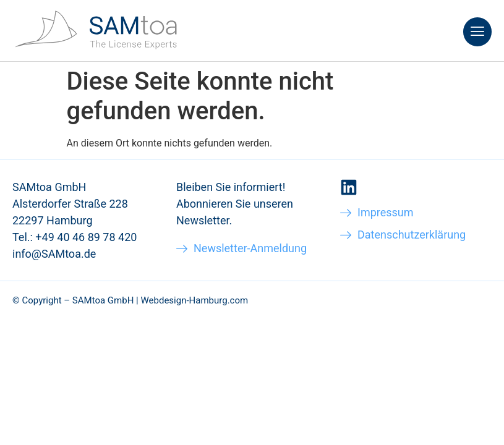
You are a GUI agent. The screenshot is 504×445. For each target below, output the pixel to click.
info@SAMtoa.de (54, 254)
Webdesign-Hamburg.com (194, 300)
